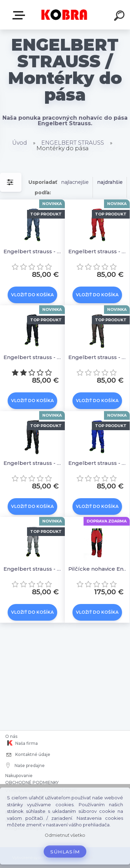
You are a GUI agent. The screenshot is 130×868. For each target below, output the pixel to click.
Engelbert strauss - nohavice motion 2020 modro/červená (98, 463)
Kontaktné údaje (28, 755)
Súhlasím (65, 852)
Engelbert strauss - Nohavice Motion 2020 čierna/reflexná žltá (33, 357)
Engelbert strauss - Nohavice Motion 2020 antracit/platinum (33, 251)
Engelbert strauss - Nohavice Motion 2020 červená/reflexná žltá (98, 251)
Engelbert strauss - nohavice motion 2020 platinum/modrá (33, 569)
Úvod (20, 143)
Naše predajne (25, 765)
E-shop (20, 15)
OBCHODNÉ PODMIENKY (32, 782)
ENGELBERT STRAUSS (73, 143)
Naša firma (21, 743)
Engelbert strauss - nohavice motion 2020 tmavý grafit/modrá (33, 463)
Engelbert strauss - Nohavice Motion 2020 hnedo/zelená (98, 357)
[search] (120, 17)
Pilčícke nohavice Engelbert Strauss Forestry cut (98, 569)
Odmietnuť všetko (65, 835)
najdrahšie (110, 182)
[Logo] (64, 15)
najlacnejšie (75, 182)
